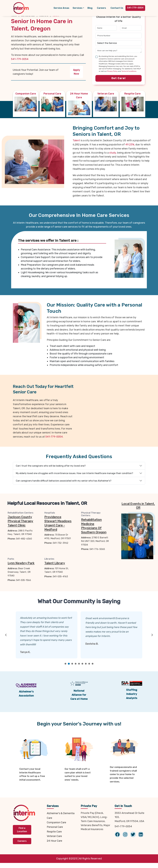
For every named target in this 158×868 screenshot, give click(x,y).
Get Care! (119, 78)
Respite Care (54, 833)
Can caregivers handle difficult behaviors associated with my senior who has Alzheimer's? (64, 481)
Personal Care (55, 828)
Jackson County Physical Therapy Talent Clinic (20, 521)
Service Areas (61, 8)
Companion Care (56, 823)
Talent (76, 140)
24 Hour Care (54, 842)
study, (113, 153)
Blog (90, 8)
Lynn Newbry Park (21, 563)
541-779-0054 (20, 59)
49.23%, (130, 145)
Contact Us (117, 8)
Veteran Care (54, 837)
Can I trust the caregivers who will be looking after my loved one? (51, 466)
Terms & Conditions (129, 71)
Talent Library (55, 563)
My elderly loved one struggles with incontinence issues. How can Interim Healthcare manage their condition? (74, 473)
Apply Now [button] (77, 72)
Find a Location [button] (22, 831)
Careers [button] (22, 842)
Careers (101, 8)
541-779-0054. (54, 437)
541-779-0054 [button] (135, 8)
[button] (78, 8)
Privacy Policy (112, 71)
